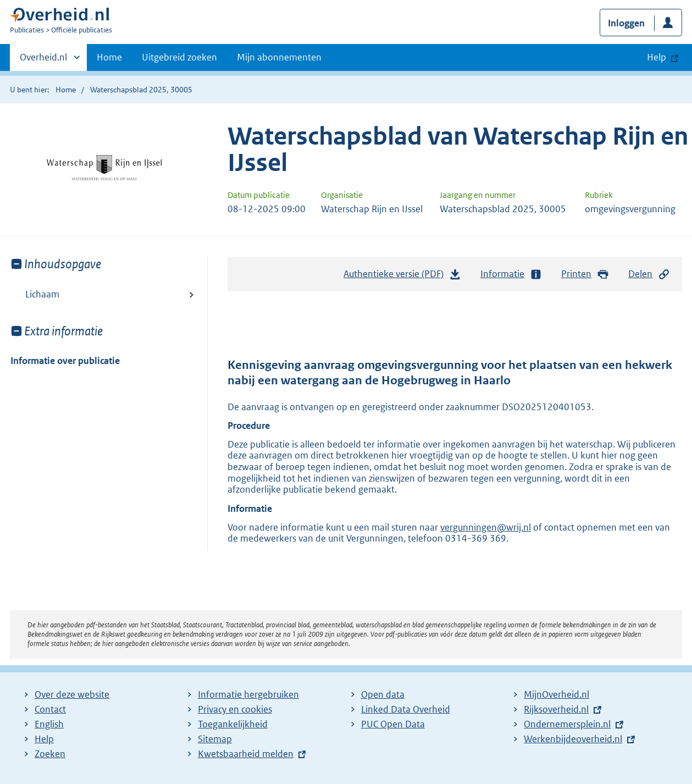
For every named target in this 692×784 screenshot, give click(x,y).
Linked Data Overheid (406, 709)
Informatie (511, 274)
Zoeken (50, 754)
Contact (50, 709)
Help (44, 739)
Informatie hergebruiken (248, 694)
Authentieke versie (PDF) (402, 277)
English (49, 724)
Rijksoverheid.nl (556, 709)
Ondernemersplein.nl (567, 724)
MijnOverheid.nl (557, 694)
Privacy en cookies (235, 709)
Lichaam (42, 294)
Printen (585, 274)
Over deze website (72, 694)
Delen (649, 274)
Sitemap (215, 739)
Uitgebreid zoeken (179, 57)
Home (109, 57)
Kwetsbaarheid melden (246, 754)
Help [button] (657, 57)
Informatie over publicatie (65, 361)
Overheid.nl (43, 60)
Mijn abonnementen (279, 57)
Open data (383, 694)
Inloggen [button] (626, 23)
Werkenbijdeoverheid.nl (573, 739)
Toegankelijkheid (233, 724)
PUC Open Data (393, 724)
